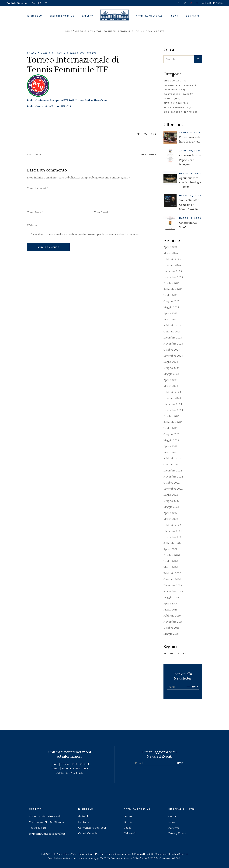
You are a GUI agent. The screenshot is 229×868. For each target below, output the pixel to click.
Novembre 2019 (173, 592)
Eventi (91, 53)
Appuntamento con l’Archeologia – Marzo (190, 182)
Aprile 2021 (170, 549)
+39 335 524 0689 (74, 773)
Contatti (173, 817)
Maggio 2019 (171, 598)
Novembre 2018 (173, 622)
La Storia (84, 822)
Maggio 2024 (171, 374)
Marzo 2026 (171, 253)
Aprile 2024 (170, 380)
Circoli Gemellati (89, 833)
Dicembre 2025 (173, 271)
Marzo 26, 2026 (190, 173)
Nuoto (128, 817)
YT (185, 654)
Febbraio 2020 (172, 573)
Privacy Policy (177, 833)
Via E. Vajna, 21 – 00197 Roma (47, 822)
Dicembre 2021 (173, 531)
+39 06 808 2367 (38, 828)
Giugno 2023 (171, 434)
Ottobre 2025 (171, 283)
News (172, 822)
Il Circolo (84, 817)
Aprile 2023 (170, 446)
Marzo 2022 (171, 519)
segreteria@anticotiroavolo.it (47, 834)
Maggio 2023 (171, 440)
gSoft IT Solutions (157, 854)
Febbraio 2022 (172, 525)
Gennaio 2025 (172, 332)
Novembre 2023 (173, 410)
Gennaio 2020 (172, 579)
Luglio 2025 (170, 295)
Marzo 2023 (170, 453)
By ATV (32, 53)
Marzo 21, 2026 (190, 196)
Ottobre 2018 (171, 628)
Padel (127, 828)
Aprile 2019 (170, 604)
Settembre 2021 (173, 543)
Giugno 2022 (171, 501)
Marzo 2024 (171, 386)
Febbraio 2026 (172, 259)
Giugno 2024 (171, 368)
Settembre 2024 (173, 356)
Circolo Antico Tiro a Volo (62, 854)
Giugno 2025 (171, 301)
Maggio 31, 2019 (52, 53)
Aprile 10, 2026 (190, 151)
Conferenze (172, 90)
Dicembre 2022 (173, 471)
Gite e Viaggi (173, 103)
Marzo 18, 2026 (190, 218)
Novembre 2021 (173, 537)
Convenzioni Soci (176, 94)
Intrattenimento (176, 108)
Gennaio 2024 (172, 398)
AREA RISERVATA (212, 3)
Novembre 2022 (173, 477)
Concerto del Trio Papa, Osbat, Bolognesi (190, 160)
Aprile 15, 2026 (190, 132)
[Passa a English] (11, 3)
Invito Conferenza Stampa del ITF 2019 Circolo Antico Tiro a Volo (67, 101)
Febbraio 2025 (172, 326)
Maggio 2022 (171, 507)
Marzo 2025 (170, 320)
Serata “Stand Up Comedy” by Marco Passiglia (190, 205)
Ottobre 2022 (172, 483)
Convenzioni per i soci (92, 828)
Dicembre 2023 (173, 404)
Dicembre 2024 (173, 338)
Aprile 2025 (170, 314)
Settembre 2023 (173, 422)
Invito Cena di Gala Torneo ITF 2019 (49, 107)
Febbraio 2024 (172, 392)
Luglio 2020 (171, 561)
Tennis (128, 822)
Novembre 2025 (173, 277)
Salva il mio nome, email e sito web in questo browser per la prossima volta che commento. (87, 234)
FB (165, 654)
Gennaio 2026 (172, 265)
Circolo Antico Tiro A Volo (45, 817)
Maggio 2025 (171, 307)
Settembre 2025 (173, 289)
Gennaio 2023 (172, 465)
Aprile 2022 (170, 513)
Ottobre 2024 (172, 350)
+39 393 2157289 (79, 769)
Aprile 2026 (170, 247)
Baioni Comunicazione (120, 854)
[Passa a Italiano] (22, 3)
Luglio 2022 (171, 495)
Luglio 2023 (170, 428)
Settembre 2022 (173, 489)
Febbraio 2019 (172, 616)
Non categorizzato (178, 112)
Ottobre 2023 (171, 416)
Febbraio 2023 (172, 459)
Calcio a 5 (130, 833)
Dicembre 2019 (173, 586)
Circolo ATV (84, 31)
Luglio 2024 (171, 362)
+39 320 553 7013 (79, 764)
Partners (174, 828)
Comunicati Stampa (177, 85)
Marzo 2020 (171, 567)
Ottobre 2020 (172, 555)
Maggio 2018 (171, 634)
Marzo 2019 (170, 610)
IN (172, 654)
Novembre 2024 (173, 344)
